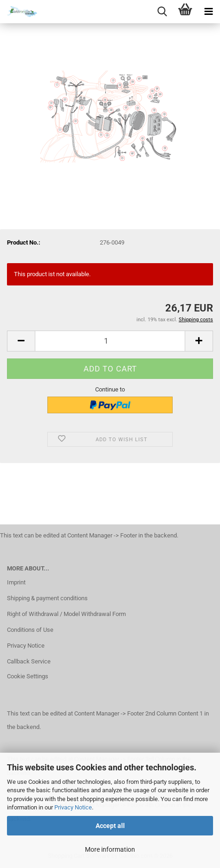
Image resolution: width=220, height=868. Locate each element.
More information (110, 849)
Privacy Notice (73, 807)
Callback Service (29, 661)
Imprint (16, 582)
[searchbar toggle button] (162, 12)
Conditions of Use (30, 630)
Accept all (110, 826)
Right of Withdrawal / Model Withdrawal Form (66, 614)
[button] (21, 341)
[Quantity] (110, 341)
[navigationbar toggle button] (208, 12)
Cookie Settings (28, 676)
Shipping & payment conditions (47, 598)
